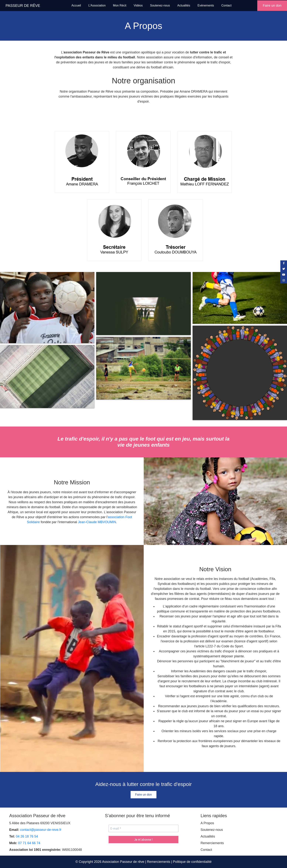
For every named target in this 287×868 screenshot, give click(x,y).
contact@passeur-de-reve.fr (41, 830)
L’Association (97, 5)
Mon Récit (120, 5)
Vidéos (138, 5)
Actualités (184, 5)
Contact (226, 5)
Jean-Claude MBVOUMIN (97, 522)
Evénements (206, 5)
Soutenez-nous (160, 5)
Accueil (76, 5)
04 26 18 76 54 (27, 836)
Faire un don (272, 6)
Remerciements (212, 843)
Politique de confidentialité (192, 862)
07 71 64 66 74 (29, 843)
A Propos (207, 823)
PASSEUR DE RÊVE (23, 6)
